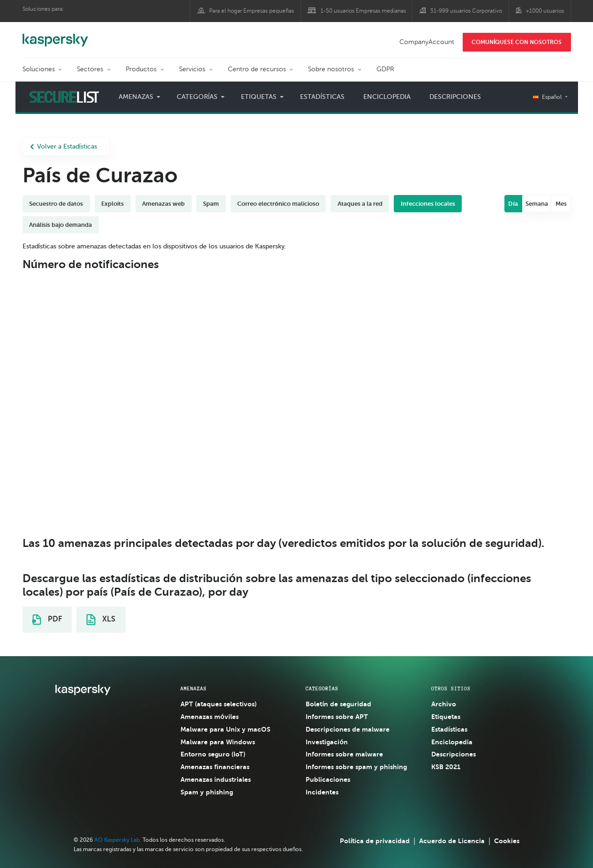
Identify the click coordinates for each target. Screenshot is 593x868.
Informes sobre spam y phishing (356, 767)
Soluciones (39, 69)
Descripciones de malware (348, 729)
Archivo (444, 704)
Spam (211, 204)
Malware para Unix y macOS (225, 729)
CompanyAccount (427, 42)
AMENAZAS (194, 688)
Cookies (507, 841)
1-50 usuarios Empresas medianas (363, 11)
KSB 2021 (446, 767)
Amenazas (136, 97)
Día (513, 204)
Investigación (327, 742)
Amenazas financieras (215, 767)
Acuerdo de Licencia (452, 841)
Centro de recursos (257, 69)
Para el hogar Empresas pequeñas (251, 11)
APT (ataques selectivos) (218, 704)
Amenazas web (163, 204)
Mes (561, 204)
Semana (537, 204)
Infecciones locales (428, 204)
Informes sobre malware (344, 754)
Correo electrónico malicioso (278, 204)
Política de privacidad (375, 841)
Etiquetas (259, 97)
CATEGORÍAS (322, 688)
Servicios (192, 69)
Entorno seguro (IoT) (213, 754)
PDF (47, 620)
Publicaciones (328, 779)
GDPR (385, 69)
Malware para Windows (218, 742)
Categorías (197, 97)
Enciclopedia (387, 97)
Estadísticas (322, 97)
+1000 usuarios (545, 11)
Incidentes (322, 792)
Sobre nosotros (331, 69)
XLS (101, 620)
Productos (141, 69)
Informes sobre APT (337, 717)
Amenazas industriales (216, 779)
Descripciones (455, 97)
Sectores (90, 69)
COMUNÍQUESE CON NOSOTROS (517, 42)
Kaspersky (55, 35)
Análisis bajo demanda (60, 225)
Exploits (113, 204)
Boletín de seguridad (338, 704)
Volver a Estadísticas (64, 146)
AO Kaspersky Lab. (118, 840)
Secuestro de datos (56, 204)
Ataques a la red (360, 204)
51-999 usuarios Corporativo (466, 11)
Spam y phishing (207, 792)
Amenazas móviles (210, 717)
